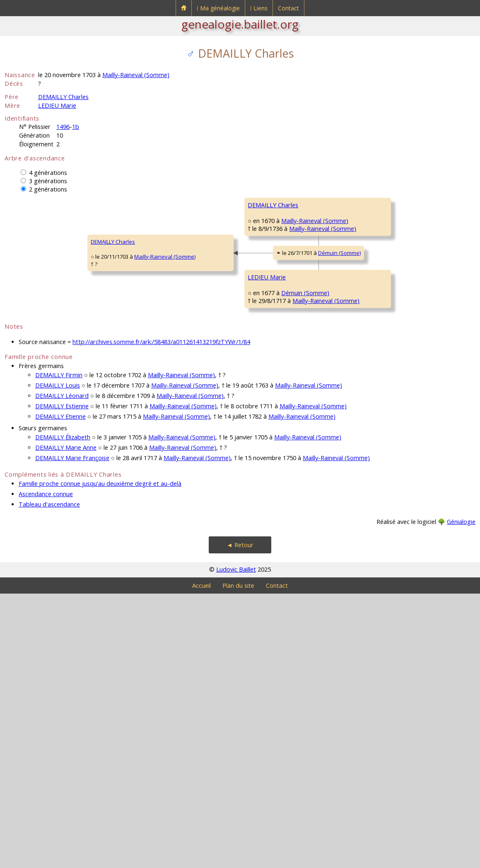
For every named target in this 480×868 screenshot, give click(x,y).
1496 (63, 127)
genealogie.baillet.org (240, 24)
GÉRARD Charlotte (271, 329)
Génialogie (461, 796)
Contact (288, 8)
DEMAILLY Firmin (59, 649)
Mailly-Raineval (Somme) (136, 75)
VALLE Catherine (387, 453)
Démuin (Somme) (201, 392)
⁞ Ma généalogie (218, 8)
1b (76, 127)
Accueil (201, 860)
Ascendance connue (46, 768)
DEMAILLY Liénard (270, 230)
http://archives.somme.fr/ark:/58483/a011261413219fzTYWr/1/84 (161, 616)
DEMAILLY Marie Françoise (72, 732)
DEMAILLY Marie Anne (66, 722)
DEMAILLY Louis (58, 660)
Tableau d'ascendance (49, 779)
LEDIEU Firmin (265, 429)
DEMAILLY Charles (63, 97)
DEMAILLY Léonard (62, 670)
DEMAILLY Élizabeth (63, 712)
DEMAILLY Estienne (62, 680)
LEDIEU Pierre (384, 404)
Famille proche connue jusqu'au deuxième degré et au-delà (100, 758)
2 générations (48, 189)
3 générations (48, 181)
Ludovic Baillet (236, 844)
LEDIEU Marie (57, 105)
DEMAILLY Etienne (60, 691)
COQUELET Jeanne (271, 528)
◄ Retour (240, 819)
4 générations (48, 173)
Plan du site (238, 860)
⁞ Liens (259, 8)
